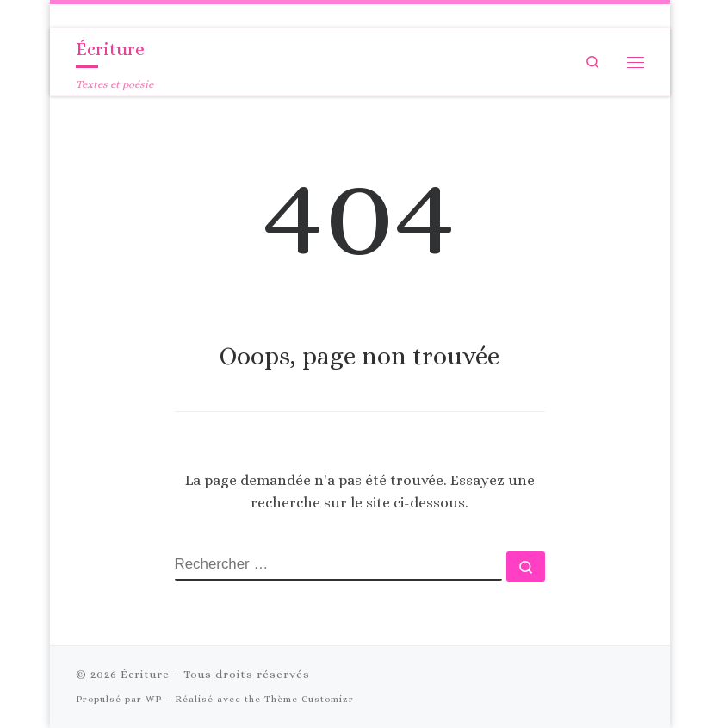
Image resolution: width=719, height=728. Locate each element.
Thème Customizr (309, 699)
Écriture (145, 674)
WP (154, 699)
